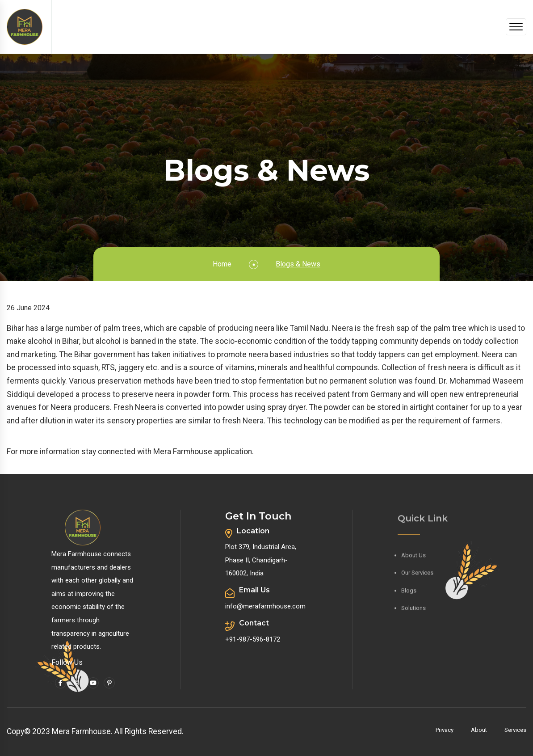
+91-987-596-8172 (253, 639)
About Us (413, 557)
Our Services (417, 574)
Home (222, 264)
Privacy (445, 730)
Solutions (413, 610)
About (479, 730)
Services (515, 730)
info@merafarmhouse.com (265, 606)
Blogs (409, 592)
